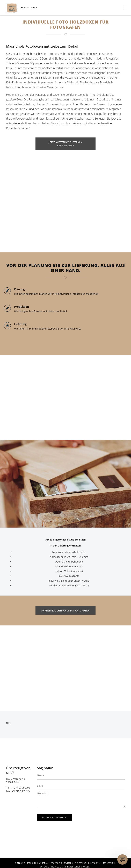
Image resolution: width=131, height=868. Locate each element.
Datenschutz (47, 867)
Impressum (109, 863)
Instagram (94, 863)
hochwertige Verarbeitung (47, 87)
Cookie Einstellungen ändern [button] (74, 867)
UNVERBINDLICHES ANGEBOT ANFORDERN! (66, 611)
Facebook (56, 863)
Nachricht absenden (55, 817)
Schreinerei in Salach (39, 68)
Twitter (68, 863)
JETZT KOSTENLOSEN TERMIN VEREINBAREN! (66, 144)
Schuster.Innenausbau (12, 8)
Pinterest (81, 863)
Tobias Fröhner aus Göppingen (25, 63)
